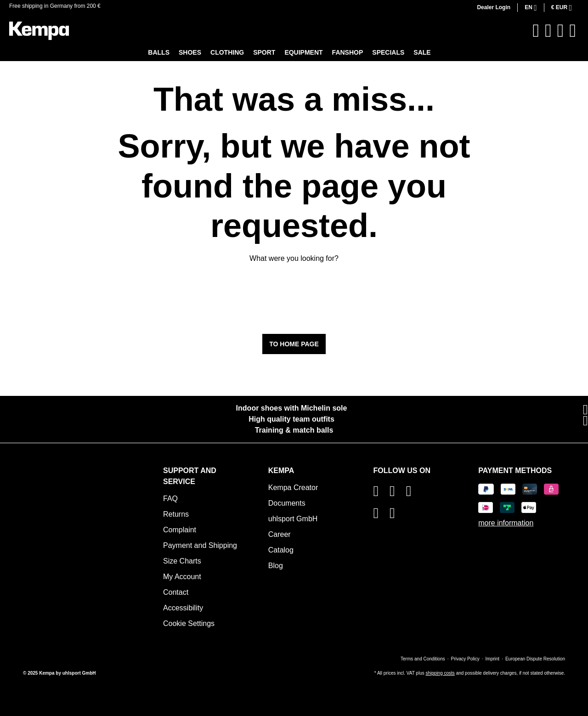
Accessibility (183, 608)
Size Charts (182, 561)
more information (506, 523)
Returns (176, 514)
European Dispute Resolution (535, 659)
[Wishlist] (548, 31)
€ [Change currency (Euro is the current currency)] (560, 7)
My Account (182, 577)
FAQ (170, 499)
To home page (294, 344)
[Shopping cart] (573, 31)
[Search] (536, 31)
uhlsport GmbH (293, 519)
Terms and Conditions (423, 659)
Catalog (281, 550)
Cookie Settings (189, 623)
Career (280, 534)
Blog (276, 566)
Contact (176, 592)
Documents (287, 503)
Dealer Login (494, 7)
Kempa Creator (293, 488)
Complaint (180, 530)
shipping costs (440, 673)
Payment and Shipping (200, 545)
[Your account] (561, 31)
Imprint (493, 659)
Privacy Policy (465, 659)
